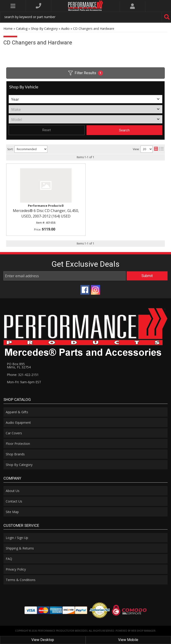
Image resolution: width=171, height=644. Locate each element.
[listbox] (85, 99)
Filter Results (86, 73)
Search (124, 130)
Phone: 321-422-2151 (23, 375)
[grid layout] (156, 149)
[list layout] (161, 149)
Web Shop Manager (143, 631)
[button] (85, 17)
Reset (47, 130)
